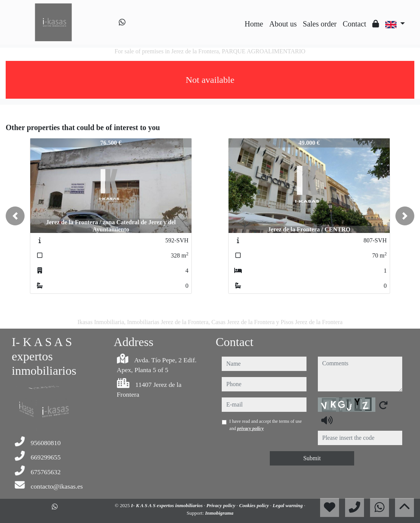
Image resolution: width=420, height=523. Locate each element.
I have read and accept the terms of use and (265, 425)
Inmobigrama (219, 513)
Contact (355, 24)
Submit (312, 458)
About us (283, 24)
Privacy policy (221, 505)
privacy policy (250, 428)
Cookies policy (255, 505)
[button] (15, 216)
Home (254, 24)
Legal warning (289, 505)
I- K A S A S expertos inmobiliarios (167, 505)
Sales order (320, 24)
